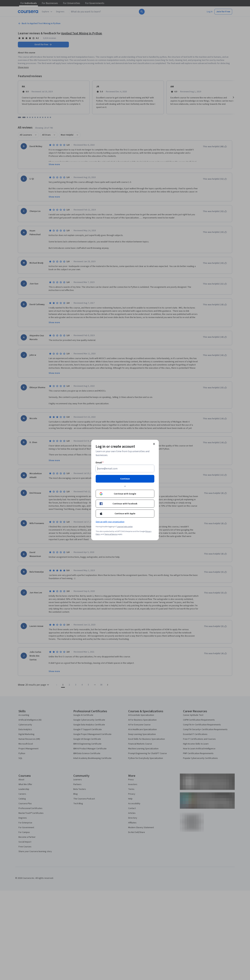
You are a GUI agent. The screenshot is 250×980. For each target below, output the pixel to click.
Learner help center (125, 527)
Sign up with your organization (110, 522)
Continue (125, 479)
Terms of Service (111, 534)
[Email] (125, 469)
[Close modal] (154, 444)
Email (100, 463)
